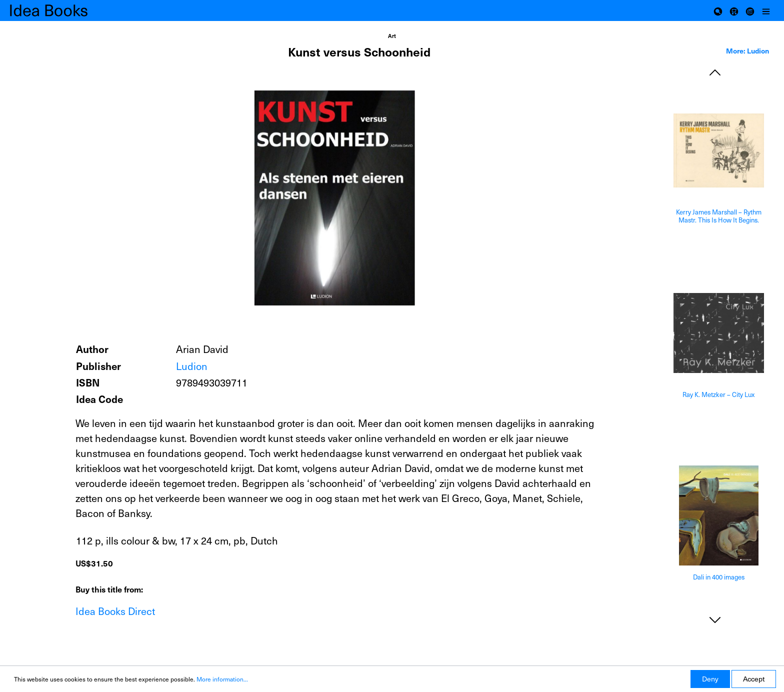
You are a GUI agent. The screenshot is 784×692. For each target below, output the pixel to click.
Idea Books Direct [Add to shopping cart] (115, 611)
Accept (754, 679)
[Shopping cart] (734, 10)
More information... (222, 679)
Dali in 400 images (719, 577)
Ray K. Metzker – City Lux (718, 395)
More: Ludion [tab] (747, 50)
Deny (710, 679)
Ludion (192, 366)
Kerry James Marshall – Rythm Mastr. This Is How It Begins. (719, 216)
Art (392, 36)
